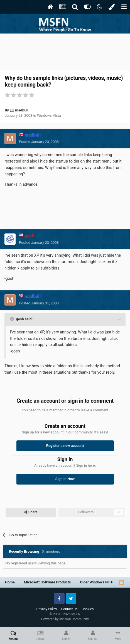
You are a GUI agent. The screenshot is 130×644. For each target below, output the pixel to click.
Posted (39, 142)
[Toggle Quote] (13, 319)
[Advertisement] (65, 50)
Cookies (88, 609)
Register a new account (65, 446)
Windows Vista (49, 115)
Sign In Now (65, 479)
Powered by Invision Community (65, 619)
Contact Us (69, 609)
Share (31, 512)
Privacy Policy (47, 609)
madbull (22, 110)
